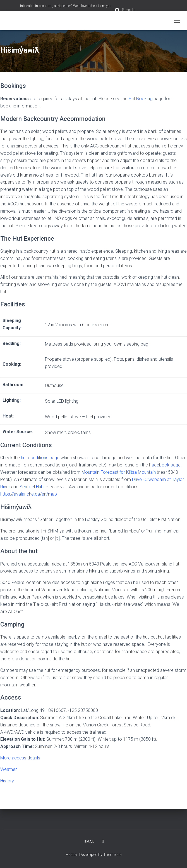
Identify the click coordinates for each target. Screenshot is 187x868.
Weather (9, 769)
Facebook (103, 841)
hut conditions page (40, 458)
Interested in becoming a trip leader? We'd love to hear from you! (66, 6)
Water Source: (18, 432)
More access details (20, 758)
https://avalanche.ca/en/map (29, 494)
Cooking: (12, 364)
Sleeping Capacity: (12, 324)
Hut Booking (141, 99)
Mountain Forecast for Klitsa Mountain (119, 472)
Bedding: (12, 343)
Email (89, 842)
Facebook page (165, 465)
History (7, 781)
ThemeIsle (112, 855)
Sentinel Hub (32, 487)
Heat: (8, 416)
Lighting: (12, 400)
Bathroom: (14, 385)
